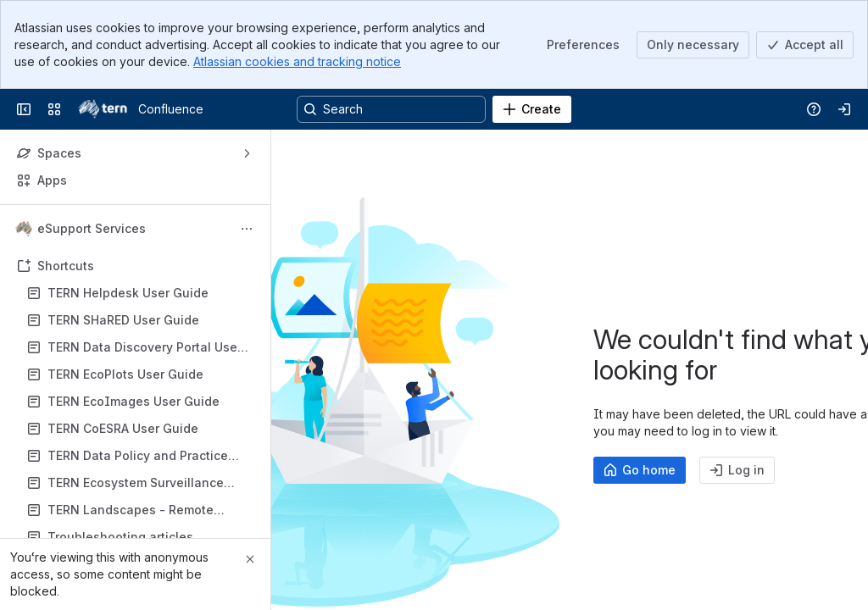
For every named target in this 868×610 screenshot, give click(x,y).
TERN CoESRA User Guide (123, 428)
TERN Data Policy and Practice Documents (138, 456)
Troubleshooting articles (120, 537)
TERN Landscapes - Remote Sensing (131, 510)
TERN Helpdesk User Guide (128, 293)
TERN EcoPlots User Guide (125, 374)
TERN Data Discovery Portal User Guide (145, 348)
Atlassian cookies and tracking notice (297, 61)
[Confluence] (103, 109)
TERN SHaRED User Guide (123, 320)
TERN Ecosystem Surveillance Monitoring (136, 483)
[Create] (532, 109)
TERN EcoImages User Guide (134, 401)
